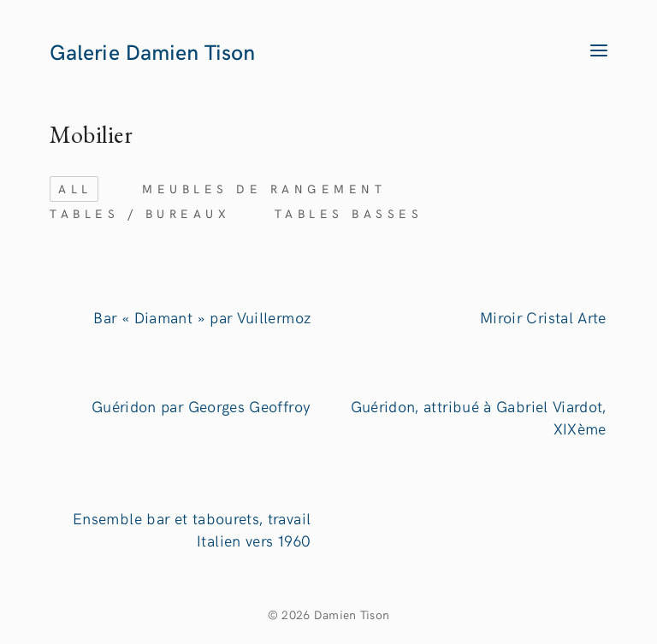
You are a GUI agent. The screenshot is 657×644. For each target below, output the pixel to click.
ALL (75, 189)
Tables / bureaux (140, 213)
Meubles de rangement (264, 189)
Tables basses (349, 213)
